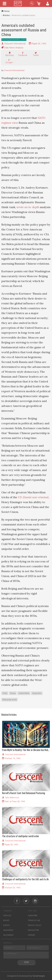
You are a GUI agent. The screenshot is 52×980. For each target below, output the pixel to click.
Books (6, 920)
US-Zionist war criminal (33, 497)
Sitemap (31, 935)
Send (26, 962)
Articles (6, 15)
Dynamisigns (39, 976)
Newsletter (33, 930)
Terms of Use (34, 920)
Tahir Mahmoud (12, 798)
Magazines (8, 930)
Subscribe (33, 915)
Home (5, 11)
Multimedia (8, 935)
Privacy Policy (35, 925)
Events (7, 925)
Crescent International (15, 44)
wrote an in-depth (28, 207)
